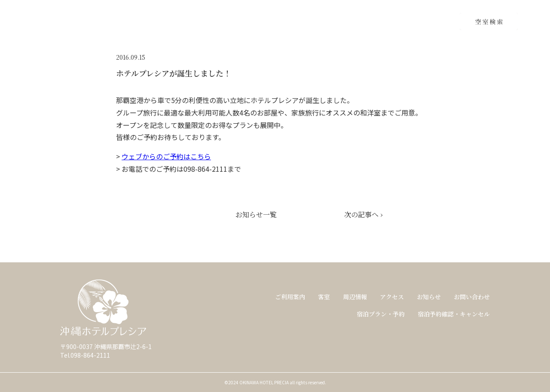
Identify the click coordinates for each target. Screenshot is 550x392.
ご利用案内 (290, 297)
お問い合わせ (472, 297)
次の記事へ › (363, 214)
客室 (324, 297)
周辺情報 (355, 297)
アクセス (392, 297)
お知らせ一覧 (256, 214)
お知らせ (429, 297)
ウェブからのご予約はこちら (166, 156)
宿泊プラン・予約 (381, 314)
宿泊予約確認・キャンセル (454, 314)
